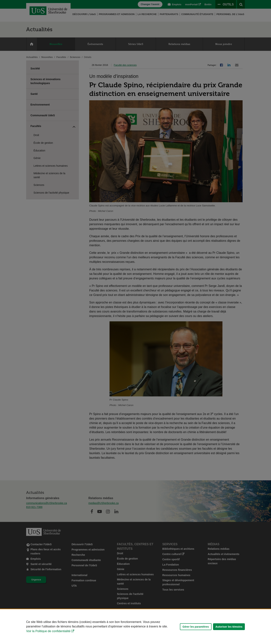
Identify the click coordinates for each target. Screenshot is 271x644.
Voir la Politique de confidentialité (48, 631)
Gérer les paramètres (196, 627)
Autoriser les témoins (229, 627)
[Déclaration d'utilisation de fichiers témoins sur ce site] (135, 627)
